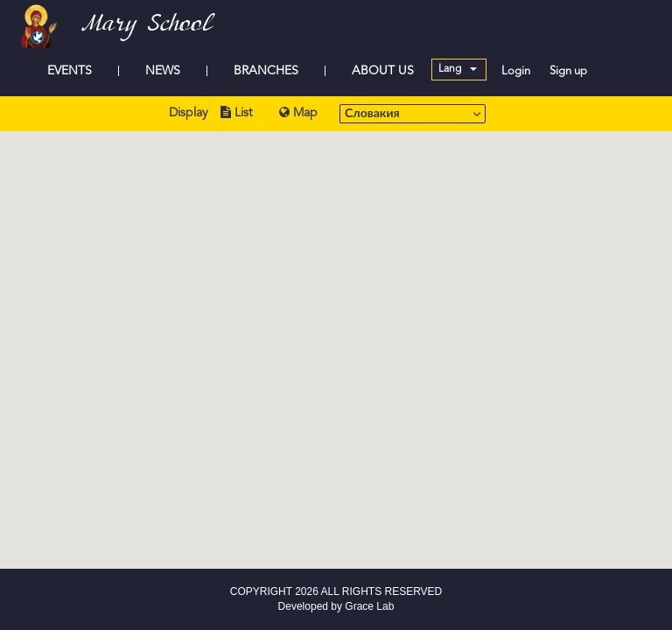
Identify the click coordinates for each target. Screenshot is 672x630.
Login (516, 71)
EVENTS (70, 71)
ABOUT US (383, 71)
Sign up (568, 71)
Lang (458, 69)
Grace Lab (369, 606)
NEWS (163, 71)
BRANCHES (266, 71)
